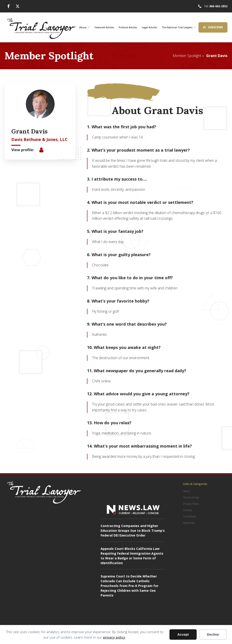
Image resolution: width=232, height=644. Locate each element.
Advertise (189, 523)
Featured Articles (104, 27)
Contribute (190, 516)
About (85, 27)
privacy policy (114, 637)
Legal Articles (150, 27)
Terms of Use (191, 497)
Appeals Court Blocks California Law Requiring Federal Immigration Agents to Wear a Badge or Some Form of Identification (132, 556)
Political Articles (128, 27)
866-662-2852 (218, 6)
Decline (213, 634)
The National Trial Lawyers (179, 27)
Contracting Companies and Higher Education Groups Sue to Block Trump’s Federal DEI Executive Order (133, 531)
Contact (188, 510)
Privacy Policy (191, 504)
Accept (183, 634)
